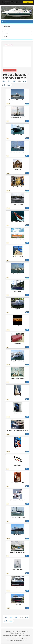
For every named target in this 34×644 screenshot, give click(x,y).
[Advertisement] (17, 56)
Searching (6, 30)
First (4, 81)
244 (4, 85)
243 (25, 81)
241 (14, 81)
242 (19, 81)
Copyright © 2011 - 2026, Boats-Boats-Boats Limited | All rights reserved (17, 632)
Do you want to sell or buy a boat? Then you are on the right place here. (17, 636)
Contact (6, 36)
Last (9, 85)
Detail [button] (27, 104)
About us (6, 33)
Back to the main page (10, 70)
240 (9, 81)
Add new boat (7, 26)
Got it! (28, 2)
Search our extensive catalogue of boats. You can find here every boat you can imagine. (17, 640)
